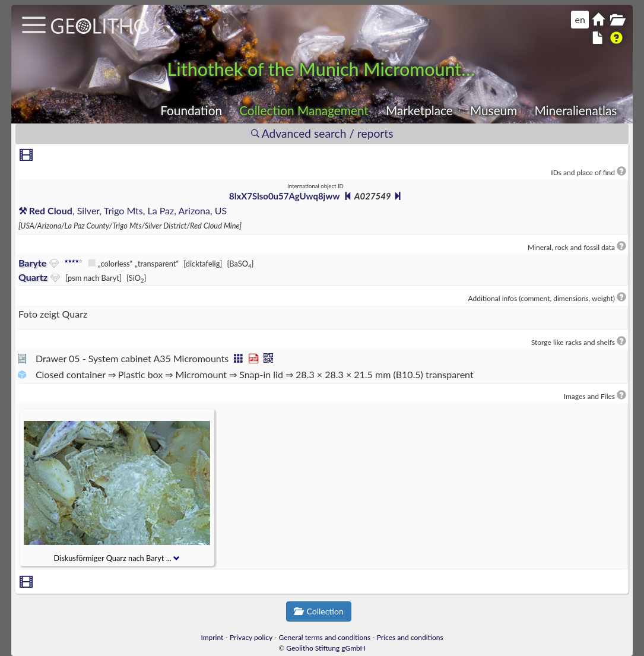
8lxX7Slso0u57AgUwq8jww (284, 196)
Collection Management (304, 110)
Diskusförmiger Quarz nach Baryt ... (117, 558)
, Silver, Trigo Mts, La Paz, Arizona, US (123, 210)
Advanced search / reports (322, 133)
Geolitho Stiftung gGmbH (326, 648)
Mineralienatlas (575, 110)
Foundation (191, 110)
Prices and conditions (410, 637)
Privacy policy (251, 637)
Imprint (212, 637)
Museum (494, 110)
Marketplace (419, 110)
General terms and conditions (325, 637)
